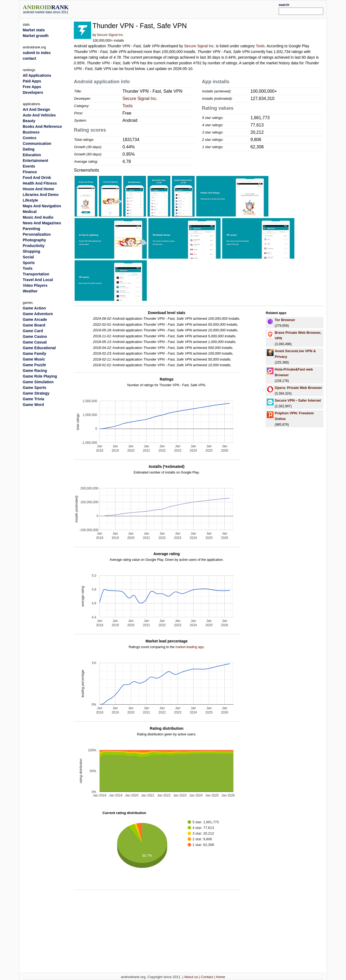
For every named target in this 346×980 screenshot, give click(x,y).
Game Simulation (38, 382)
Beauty (29, 121)
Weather (30, 291)
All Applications (37, 75)
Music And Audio (38, 217)
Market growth (36, 36)
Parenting (31, 229)
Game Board (34, 325)
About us (191, 977)
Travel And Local (38, 280)
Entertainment (35, 161)
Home (220, 977)
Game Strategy (36, 393)
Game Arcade (35, 319)
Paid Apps (32, 81)
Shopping (31, 251)
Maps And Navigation (42, 206)
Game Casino (35, 336)
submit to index (37, 53)
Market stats (34, 30)
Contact (207, 977)
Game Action (34, 308)
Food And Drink (37, 178)
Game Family (34, 354)
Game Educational (39, 348)
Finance (30, 172)
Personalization (37, 234)
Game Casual (35, 342)
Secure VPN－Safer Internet (298, 400)
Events (29, 166)
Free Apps (32, 87)
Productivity (34, 246)
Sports (29, 263)
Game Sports (34, 388)
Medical (30, 212)
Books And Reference (42, 126)
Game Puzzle (34, 365)
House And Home (38, 189)
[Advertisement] (186, 9)
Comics (30, 138)
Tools (260, 46)
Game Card (33, 331)
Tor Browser (285, 320)
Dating (29, 149)
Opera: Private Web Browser (298, 388)
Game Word (33, 405)
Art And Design (36, 109)
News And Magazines (42, 223)
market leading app (189, 647)
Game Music (34, 359)
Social (28, 257)
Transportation (36, 274)
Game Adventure (38, 314)
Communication (37, 144)
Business (31, 132)
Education (32, 155)
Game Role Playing (40, 376)
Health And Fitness (40, 183)
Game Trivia (33, 399)
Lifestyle (30, 200)
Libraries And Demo (41, 195)
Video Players (35, 285)
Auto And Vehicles (39, 115)
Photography (34, 240)
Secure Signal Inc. (110, 35)
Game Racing (35, 371)
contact (29, 58)
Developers (33, 92)
